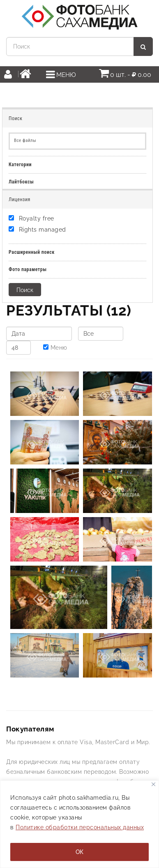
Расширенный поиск (32, 252)
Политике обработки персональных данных (80, 827)
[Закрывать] (153, 784)
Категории (20, 165)
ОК (79, 852)
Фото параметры (28, 269)
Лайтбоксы (21, 182)
